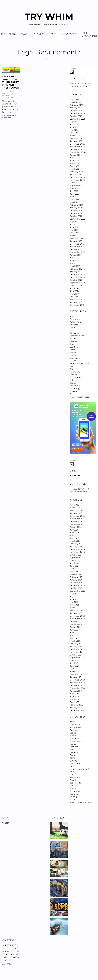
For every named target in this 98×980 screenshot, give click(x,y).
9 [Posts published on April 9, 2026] (10, 951)
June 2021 (74, 261)
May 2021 (74, 263)
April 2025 (74, 133)
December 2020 (77, 274)
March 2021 (75, 266)
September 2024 (78, 152)
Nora (12, 98)
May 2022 (74, 230)
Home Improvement (79, 364)
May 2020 (74, 294)
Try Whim (49, 16)
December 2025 (77, 111)
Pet (71, 369)
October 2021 (76, 249)
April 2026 (74, 99)
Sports (73, 383)
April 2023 (74, 199)
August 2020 (76, 286)
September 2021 (77, 252)
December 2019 (77, 305)
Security (74, 375)
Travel (25, 34)
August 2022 (76, 222)
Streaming (75, 386)
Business (39, 34)
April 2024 (74, 166)
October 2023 (76, 183)
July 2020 (74, 288)
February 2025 (76, 138)
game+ (73, 352)
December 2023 (77, 177)
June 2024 (75, 161)
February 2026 (76, 105)
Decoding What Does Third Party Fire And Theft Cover (11, 82)
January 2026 (76, 108)
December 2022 (77, 211)
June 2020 (75, 291)
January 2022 (76, 241)
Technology (75, 389)
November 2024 (77, 147)
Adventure (75, 319)
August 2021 (75, 255)
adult (72, 316)
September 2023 (78, 186)
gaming (73, 355)
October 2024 (76, 149)
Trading (73, 391)
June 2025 (75, 127)
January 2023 (76, 208)
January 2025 (76, 141)
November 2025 (77, 113)
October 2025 (76, 116)
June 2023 (75, 194)
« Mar (5, 968)
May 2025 (74, 130)
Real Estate (75, 372)
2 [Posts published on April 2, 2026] (10, 948)
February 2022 (76, 238)
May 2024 (74, 163)
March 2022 (75, 236)
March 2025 (75, 136)
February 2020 (77, 299)
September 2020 (78, 283)
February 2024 (77, 172)
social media (76, 377)
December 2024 (77, 144)
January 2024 (76, 174)
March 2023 (75, 202)
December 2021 (77, 244)
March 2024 (75, 169)
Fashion (73, 339)
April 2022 (74, 233)
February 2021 (76, 269)
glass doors (75, 358)
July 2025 (74, 124)
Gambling (74, 347)
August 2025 (76, 122)
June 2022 (75, 227)
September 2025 (78, 119)
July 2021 (74, 258)
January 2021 (76, 272)
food (72, 344)
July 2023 (74, 191)
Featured (74, 341)
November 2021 (77, 247)
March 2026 (75, 102)
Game (73, 350)
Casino (73, 327)
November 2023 (77, 180)
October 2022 (76, 216)
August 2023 (76, 188)
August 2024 (76, 155)
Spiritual (74, 380)
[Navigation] (94, 2)
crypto (73, 330)
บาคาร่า (6, 823)
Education (75, 333)
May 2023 (74, 197)
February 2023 (76, 205)
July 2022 (74, 224)
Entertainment (77, 336)
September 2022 (78, 219)
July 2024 (74, 158)
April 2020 (74, 297)
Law (72, 366)
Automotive (69, 34)
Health (53, 34)
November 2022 (77, 213)
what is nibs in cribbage (8, 94)
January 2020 (76, 302)
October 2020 (76, 280)
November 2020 (77, 277)
